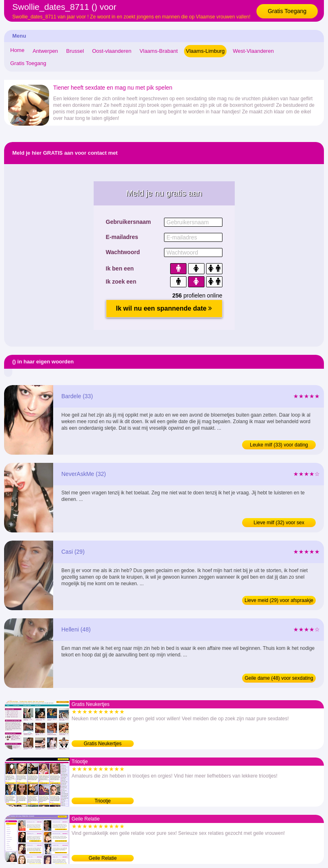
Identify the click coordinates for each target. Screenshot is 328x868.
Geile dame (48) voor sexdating (279, 678)
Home (17, 50)
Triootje (103, 801)
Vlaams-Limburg (206, 51)
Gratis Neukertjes (103, 744)
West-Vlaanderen (253, 51)
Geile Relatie (103, 858)
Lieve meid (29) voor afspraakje (279, 600)
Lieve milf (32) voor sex (279, 523)
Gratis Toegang (287, 11)
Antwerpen (45, 51)
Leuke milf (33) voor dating (279, 445)
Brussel (75, 51)
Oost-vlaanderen (112, 51)
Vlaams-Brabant (158, 51)
